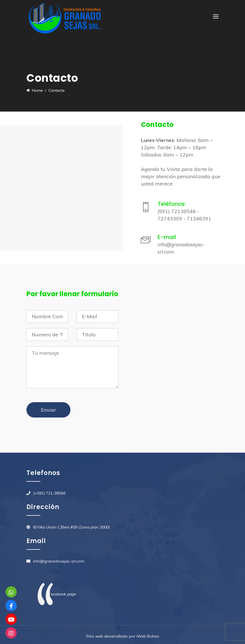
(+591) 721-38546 (49, 493)
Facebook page (62, 594)
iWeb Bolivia (148, 636)
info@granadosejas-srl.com (59, 561)
